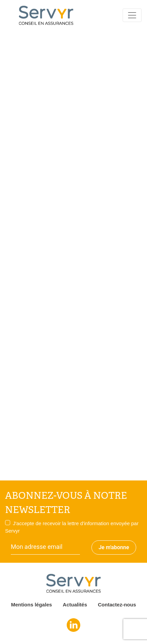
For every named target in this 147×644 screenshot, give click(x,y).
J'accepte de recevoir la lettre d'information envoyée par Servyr (72, 527)
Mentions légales (31, 605)
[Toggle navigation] (132, 15)
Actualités (75, 605)
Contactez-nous (117, 605)
